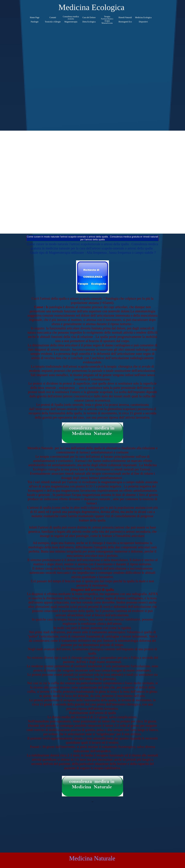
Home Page (35, 17)
